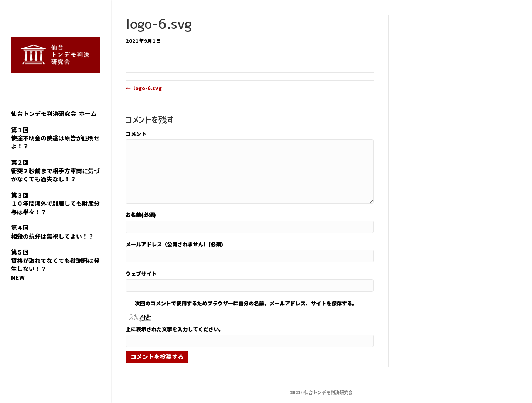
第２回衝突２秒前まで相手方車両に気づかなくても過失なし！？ (55, 171)
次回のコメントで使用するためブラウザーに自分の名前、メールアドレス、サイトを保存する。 (246, 303)
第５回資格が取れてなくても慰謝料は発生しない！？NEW (55, 265)
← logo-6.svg (144, 88)
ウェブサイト (141, 274)
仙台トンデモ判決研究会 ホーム (54, 114)
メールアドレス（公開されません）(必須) (174, 244)
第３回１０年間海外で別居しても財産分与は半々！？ (55, 204)
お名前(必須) (141, 215)
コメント (136, 134)
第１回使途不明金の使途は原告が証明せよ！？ (55, 138)
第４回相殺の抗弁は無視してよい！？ (52, 232)
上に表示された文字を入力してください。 (175, 329)
